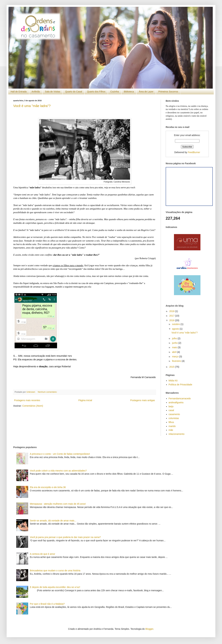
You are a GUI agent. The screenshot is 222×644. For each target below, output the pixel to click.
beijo (171, 406)
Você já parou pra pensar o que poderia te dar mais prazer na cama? (65, 537)
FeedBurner (194, 152)
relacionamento (177, 434)
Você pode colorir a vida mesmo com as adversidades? (58, 471)
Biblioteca (129, 92)
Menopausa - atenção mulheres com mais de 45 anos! (58, 504)
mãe (171, 430)
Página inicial (85, 400)
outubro (176, 324)
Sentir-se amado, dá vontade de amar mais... (53, 521)
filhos (171, 422)
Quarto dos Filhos (96, 92)
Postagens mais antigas (143, 400)
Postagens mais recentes (27, 400)
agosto (176, 329)
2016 (172, 320)
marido (172, 426)
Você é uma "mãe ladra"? (32, 106)
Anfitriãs (36, 92)
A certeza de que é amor (42, 554)
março (176, 357)
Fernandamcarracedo (180, 398)
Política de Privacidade (180, 385)
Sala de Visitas (53, 92)
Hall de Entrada (19, 92)
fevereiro (177, 361)
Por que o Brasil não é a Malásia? (47, 604)
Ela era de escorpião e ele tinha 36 (48, 487)
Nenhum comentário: (48, 392)
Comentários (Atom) (33, 406)
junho (175, 343)
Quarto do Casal (74, 92)
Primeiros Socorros (168, 92)
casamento (174, 414)
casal (171, 410)
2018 (172, 311)
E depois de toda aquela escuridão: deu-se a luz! (55, 587)
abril (174, 352)
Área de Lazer (146, 92)
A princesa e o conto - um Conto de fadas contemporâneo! (60, 454)
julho (175, 338)
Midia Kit (173, 381)
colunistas (174, 418)
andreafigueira (176, 402)
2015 (172, 367)
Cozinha (115, 92)
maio (175, 347)
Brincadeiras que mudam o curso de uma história (55, 571)
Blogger (149, 629)
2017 (172, 316)
